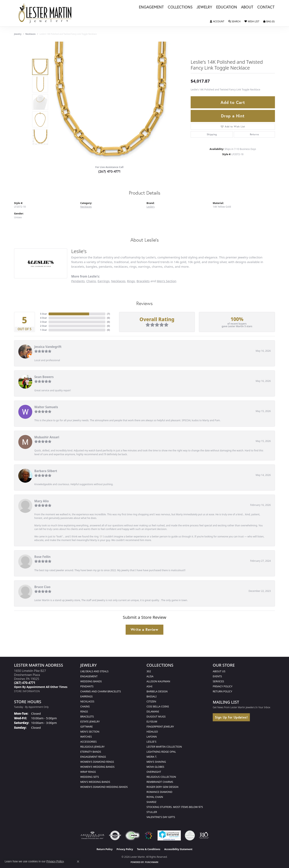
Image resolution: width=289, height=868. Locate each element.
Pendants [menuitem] (87, 686)
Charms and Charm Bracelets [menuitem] (101, 691)
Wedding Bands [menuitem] (91, 681)
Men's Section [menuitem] (90, 732)
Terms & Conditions (149, 849)
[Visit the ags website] (92, 835)
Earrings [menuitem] (86, 696)
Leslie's (151, 207)
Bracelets (143, 281)
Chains (91, 281)
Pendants (78, 281)
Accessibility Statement (178, 849)
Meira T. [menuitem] (152, 757)
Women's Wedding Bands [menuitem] (97, 767)
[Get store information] (27, 691)
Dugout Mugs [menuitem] (156, 716)
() (108, 314)
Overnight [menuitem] (154, 772)
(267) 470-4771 (109, 171)
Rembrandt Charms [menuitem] (160, 782)
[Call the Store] (25, 683)
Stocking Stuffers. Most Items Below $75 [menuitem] (175, 807)
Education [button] (227, 7)
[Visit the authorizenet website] (115, 835)
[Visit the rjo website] (204, 835)
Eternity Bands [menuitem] (91, 752)
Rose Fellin (42, 557)
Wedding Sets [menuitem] (90, 777)
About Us (219, 671)
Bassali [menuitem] (152, 696)
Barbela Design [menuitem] (157, 691)
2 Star (44, 326)
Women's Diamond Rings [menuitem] (97, 762)
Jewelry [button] (204, 7)
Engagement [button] (151, 7)
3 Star (44, 322)
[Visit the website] (149, 835)
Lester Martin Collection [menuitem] (164, 747)
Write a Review (144, 629)
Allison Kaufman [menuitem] (158, 681)
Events (217, 676)
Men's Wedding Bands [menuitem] (95, 782)
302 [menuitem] (149, 671)
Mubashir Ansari (47, 437)
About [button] (247, 7)
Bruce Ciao (42, 587)
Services (218, 681)
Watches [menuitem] (86, 737)
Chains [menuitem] (85, 706)
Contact (266, 7)
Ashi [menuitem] (149, 686)
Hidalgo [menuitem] (152, 732)
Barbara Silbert (46, 471)
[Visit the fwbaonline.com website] (132, 835)
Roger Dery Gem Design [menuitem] (162, 787)
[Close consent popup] (78, 862)
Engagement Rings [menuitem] (93, 757)
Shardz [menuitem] (151, 802)
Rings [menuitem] (84, 711)
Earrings (103, 281)
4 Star (44, 318)
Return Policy (222, 691)
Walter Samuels (46, 407)
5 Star (44, 314)
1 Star (44, 330)
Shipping (212, 134)
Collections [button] (180, 7)
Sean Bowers (44, 377)
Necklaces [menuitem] (87, 701)
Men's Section (167, 281)
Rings (131, 281)
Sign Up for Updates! (231, 717)
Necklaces (31, 34)
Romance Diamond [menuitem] (159, 792)
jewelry (18, 34)
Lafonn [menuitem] (152, 737)
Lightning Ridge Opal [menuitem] (161, 752)
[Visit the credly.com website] (190, 835)
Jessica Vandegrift (48, 347)
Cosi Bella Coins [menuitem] (158, 706)
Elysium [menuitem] (152, 721)
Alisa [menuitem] (150, 676)
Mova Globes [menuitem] (155, 767)
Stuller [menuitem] (152, 812)
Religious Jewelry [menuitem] (92, 747)
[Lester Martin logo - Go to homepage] (45, 13)
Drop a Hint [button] (233, 116)
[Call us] (41, 687)
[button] (217, 22)
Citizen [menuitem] (151, 701)
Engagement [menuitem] (89, 676)
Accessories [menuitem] (88, 742)
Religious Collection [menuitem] (161, 777)
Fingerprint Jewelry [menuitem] (160, 727)
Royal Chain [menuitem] (155, 797)
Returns (254, 134)
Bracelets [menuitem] (87, 716)
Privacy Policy (223, 686)
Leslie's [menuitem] (151, 742)
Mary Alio (42, 501)
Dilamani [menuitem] (153, 711)
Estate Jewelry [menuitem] (90, 721)
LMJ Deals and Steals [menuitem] (94, 671)
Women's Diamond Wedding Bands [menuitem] (104, 787)
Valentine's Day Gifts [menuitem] (161, 817)
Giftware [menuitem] (86, 727)
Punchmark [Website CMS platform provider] (152, 862)
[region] (110, 102)
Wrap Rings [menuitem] (88, 772)
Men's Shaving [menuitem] (156, 762)
